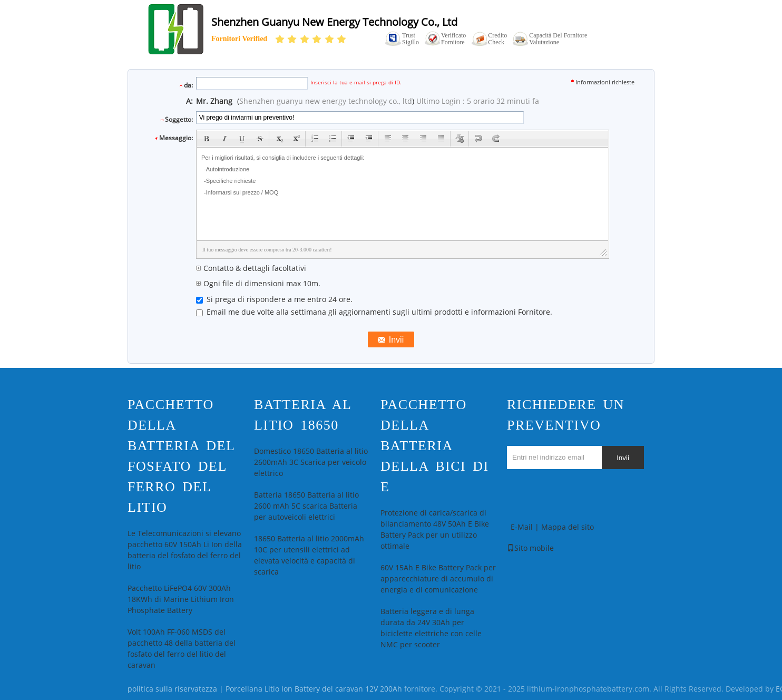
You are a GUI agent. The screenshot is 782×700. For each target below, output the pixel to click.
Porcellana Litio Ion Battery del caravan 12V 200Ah (314, 689)
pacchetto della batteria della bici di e (435, 446)
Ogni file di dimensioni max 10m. (258, 284)
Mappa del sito (568, 527)
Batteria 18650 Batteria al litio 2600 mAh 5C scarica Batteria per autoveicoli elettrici (306, 506)
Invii (623, 458)
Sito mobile (530, 548)
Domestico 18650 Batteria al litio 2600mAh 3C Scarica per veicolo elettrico (311, 463)
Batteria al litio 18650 (302, 415)
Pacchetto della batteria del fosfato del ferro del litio (181, 456)
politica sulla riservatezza (172, 689)
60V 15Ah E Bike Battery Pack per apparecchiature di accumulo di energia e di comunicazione (438, 579)
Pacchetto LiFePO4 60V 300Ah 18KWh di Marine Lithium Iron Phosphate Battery (181, 600)
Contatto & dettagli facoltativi (251, 269)
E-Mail (522, 527)
